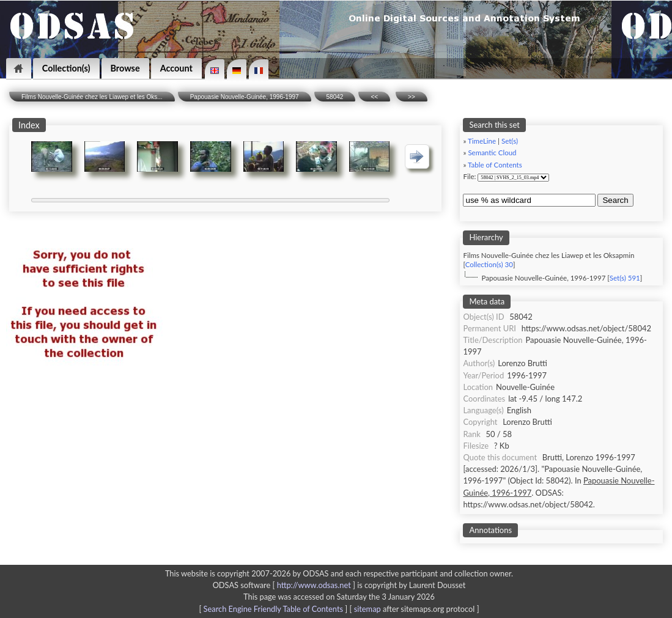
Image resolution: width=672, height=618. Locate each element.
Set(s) (510, 141)
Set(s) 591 (625, 278)
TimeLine (482, 141)
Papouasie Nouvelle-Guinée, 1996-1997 (245, 97)
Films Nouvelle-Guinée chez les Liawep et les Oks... (92, 97)
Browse (125, 68)
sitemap (367, 609)
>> (412, 97)
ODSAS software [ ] (285, 585)
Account (176, 68)
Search (615, 200)
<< (374, 97)
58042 (335, 97)
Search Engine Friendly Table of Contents (273, 609)
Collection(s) (66, 68)
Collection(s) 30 (489, 264)
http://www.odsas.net (314, 585)
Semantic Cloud (492, 153)
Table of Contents (495, 165)
